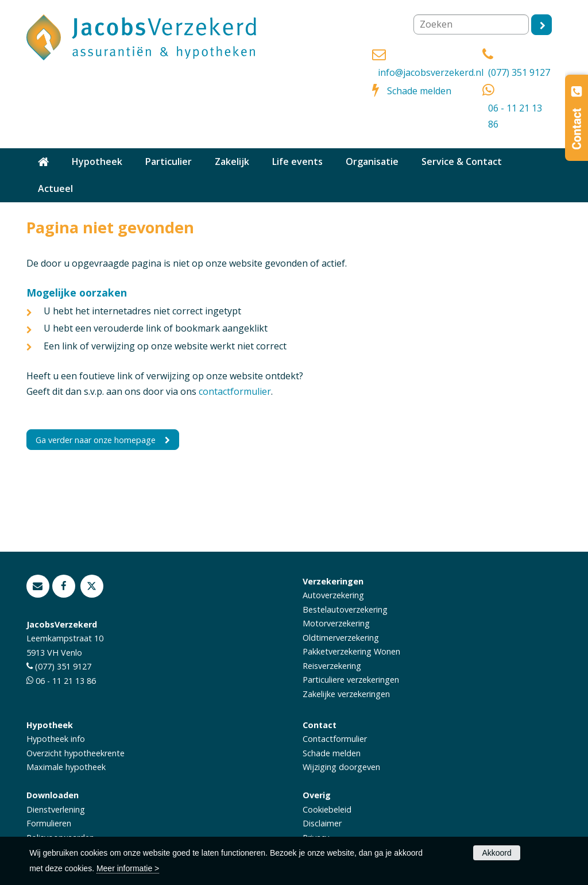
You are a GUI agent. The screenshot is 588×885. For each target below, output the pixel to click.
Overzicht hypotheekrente (76, 753)
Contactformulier (335, 739)
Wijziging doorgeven (341, 767)
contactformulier (235, 391)
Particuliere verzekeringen (351, 680)
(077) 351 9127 (519, 72)
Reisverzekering (332, 666)
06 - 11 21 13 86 (515, 116)
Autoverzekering (333, 595)
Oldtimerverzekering (341, 638)
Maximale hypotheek (66, 767)
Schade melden (419, 91)
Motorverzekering (336, 623)
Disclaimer (322, 823)
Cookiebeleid (327, 809)
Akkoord (496, 853)
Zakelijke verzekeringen (346, 694)
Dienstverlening (56, 809)
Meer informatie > (128, 868)
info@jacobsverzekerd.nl (431, 72)
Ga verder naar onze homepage (96, 440)
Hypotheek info (56, 739)
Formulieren (49, 823)
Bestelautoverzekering (345, 609)
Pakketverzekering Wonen (351, 651)
